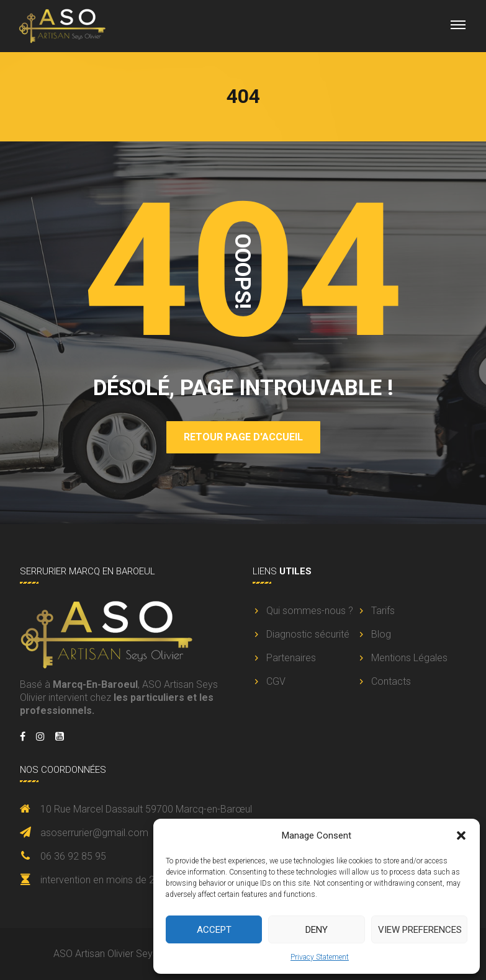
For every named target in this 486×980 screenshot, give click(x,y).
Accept (214, 930)
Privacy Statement (320, 957)
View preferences (420, 930)
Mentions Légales (409, 658)
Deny (317, 930)
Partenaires (291, 658)
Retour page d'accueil (243, 437)
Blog (381, 634)
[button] (461, 835)
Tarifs (383, 611)
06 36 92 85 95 (73, 856)
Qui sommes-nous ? (310, 611)
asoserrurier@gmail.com (94, 833)
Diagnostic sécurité (308, 634)
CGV (276, 681)
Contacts (391, 681)
